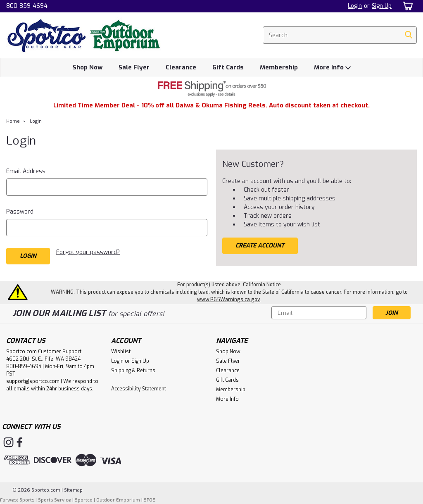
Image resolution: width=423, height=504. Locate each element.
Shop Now (88, 67)
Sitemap (73, 490)
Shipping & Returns (133, 371)
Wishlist (121, 352)
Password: (20, 212)
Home (13, 121)
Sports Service (55, 500)
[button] (211, 89)
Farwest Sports (17, 500)
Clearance (181, 67)
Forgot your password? (88, 252)
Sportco (84, 500)
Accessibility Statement (139, 389)
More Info (332, 68)
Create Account (260, 246)
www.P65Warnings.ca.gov (228, 300)
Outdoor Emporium (118, 500)
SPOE (150, 500)
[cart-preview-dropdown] (406, 6)
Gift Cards (228, 67)
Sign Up (382, 6)
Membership (279, 67)
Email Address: (26, 171)
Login (355, 6)
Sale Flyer (134, 67)
